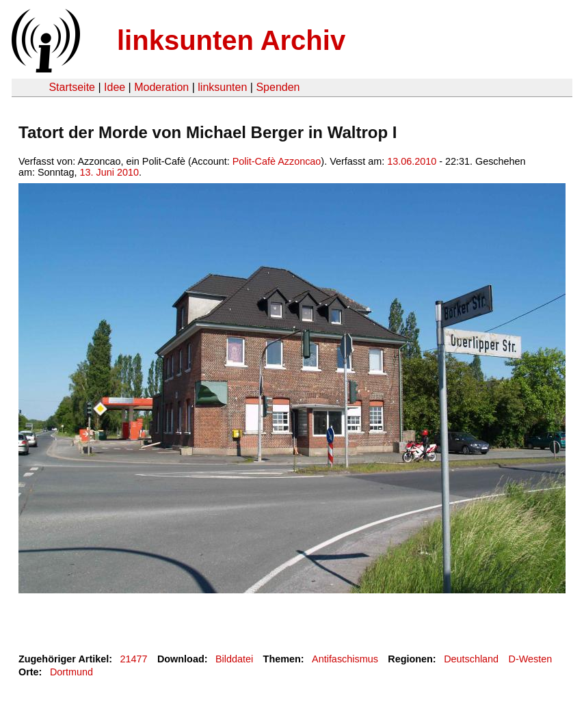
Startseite (72, 87)
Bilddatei (234, 659)
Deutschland (471, 659)
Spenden (278, 87)
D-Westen (531, 659)
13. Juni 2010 (109, 172)
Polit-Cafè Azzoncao (277, 161)
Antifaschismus (345, 659)
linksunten (222, 87)
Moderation (161, 87)
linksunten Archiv (231, 40)
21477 (134, 659)
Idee (115, 87)
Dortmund (71, 672)
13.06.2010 (412, 161)
